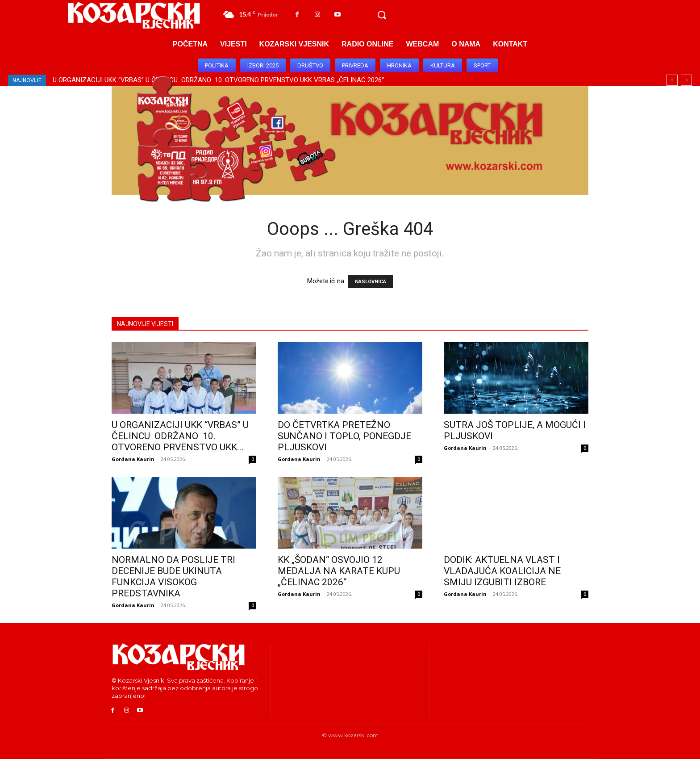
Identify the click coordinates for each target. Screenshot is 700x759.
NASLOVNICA (371, 282)
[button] (382, 15)
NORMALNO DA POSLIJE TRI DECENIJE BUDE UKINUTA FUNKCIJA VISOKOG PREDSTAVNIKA (173, 577)
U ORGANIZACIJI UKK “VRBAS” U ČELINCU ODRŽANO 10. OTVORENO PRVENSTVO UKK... (180, 436)
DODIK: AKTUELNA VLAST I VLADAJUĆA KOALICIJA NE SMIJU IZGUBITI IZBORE (502, 571)
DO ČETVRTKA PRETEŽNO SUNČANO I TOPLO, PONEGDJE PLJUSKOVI (344, 436)
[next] (686, 80)
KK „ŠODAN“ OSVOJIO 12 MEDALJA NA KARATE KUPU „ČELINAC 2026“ (339, 571)
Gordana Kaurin (133, 459)
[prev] (672, 80)
